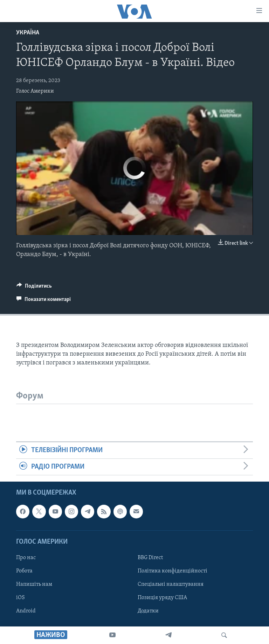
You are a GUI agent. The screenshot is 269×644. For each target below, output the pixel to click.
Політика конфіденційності (173, 571)
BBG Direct (150, 558)
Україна (28, 33)
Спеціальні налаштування (171, 584)
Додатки (148, 611)
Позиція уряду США (162, 598)
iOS (20, 598)
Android (26, 611)
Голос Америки (35, 91)
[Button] (34, 288)
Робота (24, 571)
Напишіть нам (34, 584)
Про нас (26, 558)
